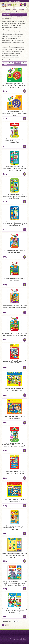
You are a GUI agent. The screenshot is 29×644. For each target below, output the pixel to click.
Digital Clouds (23, 639)
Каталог (15, 632)
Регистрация (17, 1)
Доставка (14, 10)
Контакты (16, 13)
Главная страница (6, 17)
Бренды (13, 17)
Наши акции (21, 10)
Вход (10, 1)
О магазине (8, 10)
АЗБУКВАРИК (19, 17)
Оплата (11, 635)
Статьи (23, 11)
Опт (11, 13)
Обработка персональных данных (12, 11)
